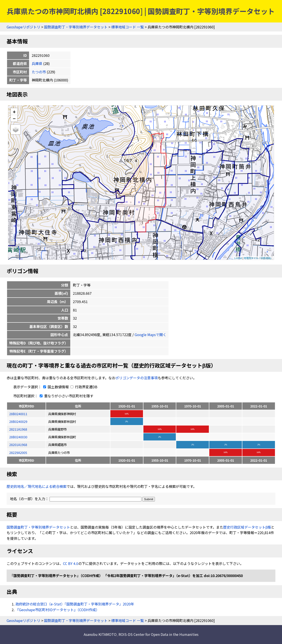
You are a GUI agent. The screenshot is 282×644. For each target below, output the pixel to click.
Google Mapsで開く (150, 335)
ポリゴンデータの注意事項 (137, 378)
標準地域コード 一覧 (128, 27)
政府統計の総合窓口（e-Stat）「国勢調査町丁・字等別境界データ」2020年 (75, 604)
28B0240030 (18, 437)
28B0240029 (18, 421)
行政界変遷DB (84, 387)
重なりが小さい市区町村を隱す (66, 396)
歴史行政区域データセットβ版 (247, 527)
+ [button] (14, 112)
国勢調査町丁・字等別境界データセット (76, 27)
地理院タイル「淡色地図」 (258, 258)
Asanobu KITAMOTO (100, 634)
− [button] (14, 118)
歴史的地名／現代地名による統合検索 (37, 486)
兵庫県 (37, 63)
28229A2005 (18, 452)
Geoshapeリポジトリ (23, 27)
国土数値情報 (56, 387)
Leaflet (238, 258)
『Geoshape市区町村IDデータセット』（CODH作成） (57, 610)
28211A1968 (18, 429)
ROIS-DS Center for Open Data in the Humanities (159, 634)
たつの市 (39, 72)
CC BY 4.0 (71, 563)
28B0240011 (18, 414)
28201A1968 (18, 445)
